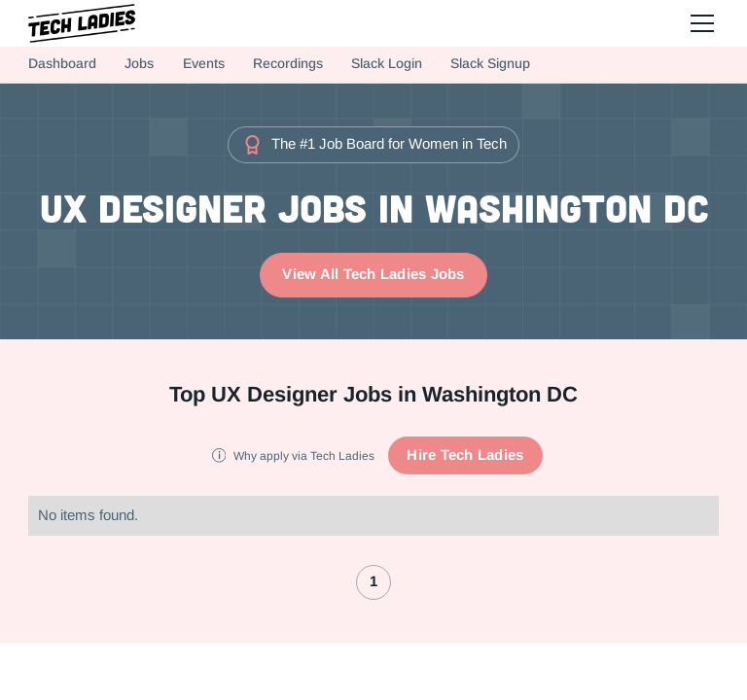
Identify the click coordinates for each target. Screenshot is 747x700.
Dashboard (62, 64)
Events (204, 64)
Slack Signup (490, 64)
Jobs (139, 64)
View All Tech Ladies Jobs (373, 274)
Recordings (288, 64)
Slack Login (387, 64)
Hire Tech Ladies (465, 455)
